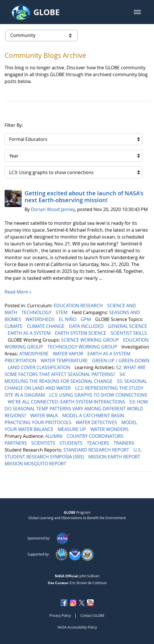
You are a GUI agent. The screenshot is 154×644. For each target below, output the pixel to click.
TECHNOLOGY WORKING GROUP (83, 347)
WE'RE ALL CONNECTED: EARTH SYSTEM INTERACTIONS (67, 402)
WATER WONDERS (110, 429)
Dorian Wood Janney (53, 209)
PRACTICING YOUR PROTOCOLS (39, 422)
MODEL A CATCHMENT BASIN (94, 415)
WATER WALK (45, 415)
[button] (137, 12)
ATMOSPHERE (34, 354)
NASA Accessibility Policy (77, 627)
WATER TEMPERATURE (65, 361)
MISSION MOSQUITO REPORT (36, 464)
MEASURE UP (72, 429)
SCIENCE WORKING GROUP (91, 340)
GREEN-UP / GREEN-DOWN (121, 361)
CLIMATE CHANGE (46, 326)
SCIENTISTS (44, 443)
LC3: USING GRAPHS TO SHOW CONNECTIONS (98, 395)
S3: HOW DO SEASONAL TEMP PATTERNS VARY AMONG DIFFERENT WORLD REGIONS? (76, 409)
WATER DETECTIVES (97, 422)
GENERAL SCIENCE (128, 326)
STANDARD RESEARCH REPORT (97, 450)
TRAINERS (124, 443)
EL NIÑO (68, 319)
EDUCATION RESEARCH (79, 306)
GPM (86, 319)
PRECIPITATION (21, 361)
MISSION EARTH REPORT (115, 457)
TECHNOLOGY (37, 312)
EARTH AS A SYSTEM (30, 333)
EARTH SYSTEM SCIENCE (81, 333)
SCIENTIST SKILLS (129, 333)
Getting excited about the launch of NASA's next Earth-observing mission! (84, 197)
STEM (62, 312)
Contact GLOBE (92, 615)
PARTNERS (16, 443)
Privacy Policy (60, 615)
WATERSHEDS (41, 319)
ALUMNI (54, 436)
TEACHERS (99, 443)
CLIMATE (14, 326)
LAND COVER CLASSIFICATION (40, 367)
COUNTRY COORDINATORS (96, 436)
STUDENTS (72, 443)
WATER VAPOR (69, 354)
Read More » (18, 292)
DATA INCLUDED (87, 326)
